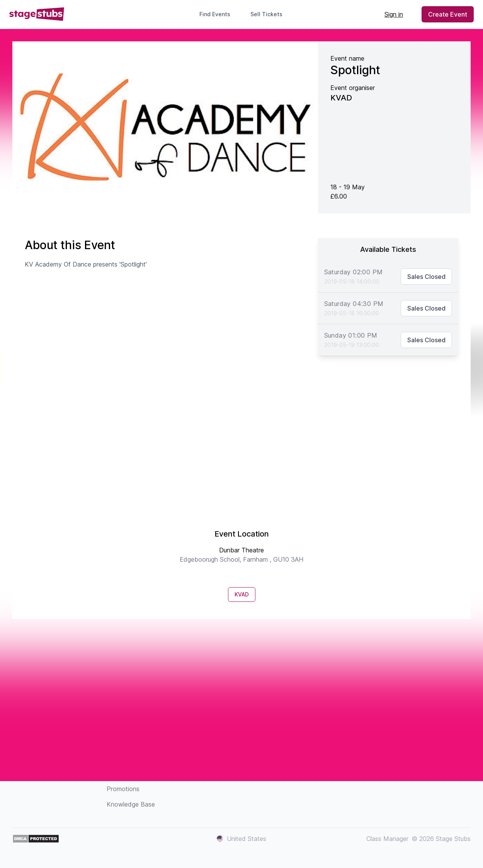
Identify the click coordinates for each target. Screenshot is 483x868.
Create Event (448, 14)
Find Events (215, 14)
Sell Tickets (270, 14)
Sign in (394, 14)
